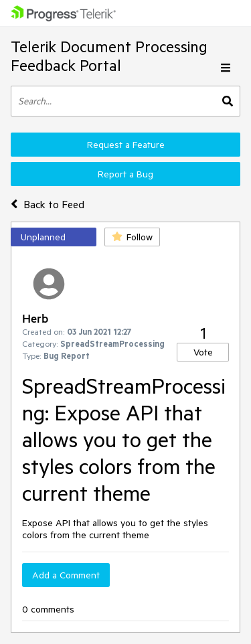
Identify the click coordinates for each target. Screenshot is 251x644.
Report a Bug (125, 174)
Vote (203, 352)
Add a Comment (66, 575)
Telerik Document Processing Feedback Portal (109, 56)
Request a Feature (126, 145)
